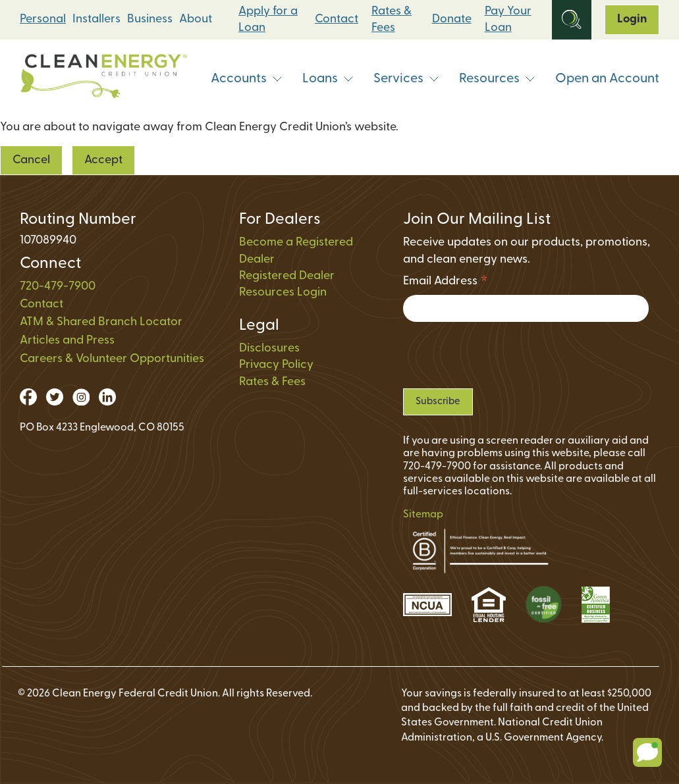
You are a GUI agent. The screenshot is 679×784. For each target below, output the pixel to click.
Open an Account (607, 79)
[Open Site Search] (572, 20)
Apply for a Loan (268, 20)
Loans (328, 79)
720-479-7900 (58, 287)
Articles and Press (67, 341)
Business (150, 19)
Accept (103, 160)
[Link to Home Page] (103, 79)
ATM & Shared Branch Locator (101, 322)
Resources (497, 79)
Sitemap (423, 515)
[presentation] (503, 355)
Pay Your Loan (508, 20)
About (196, 19)
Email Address (446, 283)
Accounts (247, 79)
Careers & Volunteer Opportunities (112, 359)
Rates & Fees (392, 20)
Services (406, 79)
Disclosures (269, 349)
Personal (43, 19)
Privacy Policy (276, 365)
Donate (452, 19)
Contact (337, 19)
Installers (96, 19)
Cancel (31, 160)
